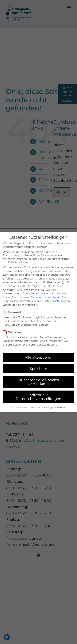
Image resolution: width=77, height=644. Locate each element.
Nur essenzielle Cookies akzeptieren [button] (38, 382)
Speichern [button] (38, 369)
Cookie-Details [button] (20, 407)
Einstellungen (61, 301)
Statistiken (14, 332)
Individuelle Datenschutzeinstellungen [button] (38, 397)
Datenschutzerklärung (46, 297)
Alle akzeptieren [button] (39, 357)
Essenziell (13, 312)
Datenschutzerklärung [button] (40, 407)
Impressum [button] (59, 407)
